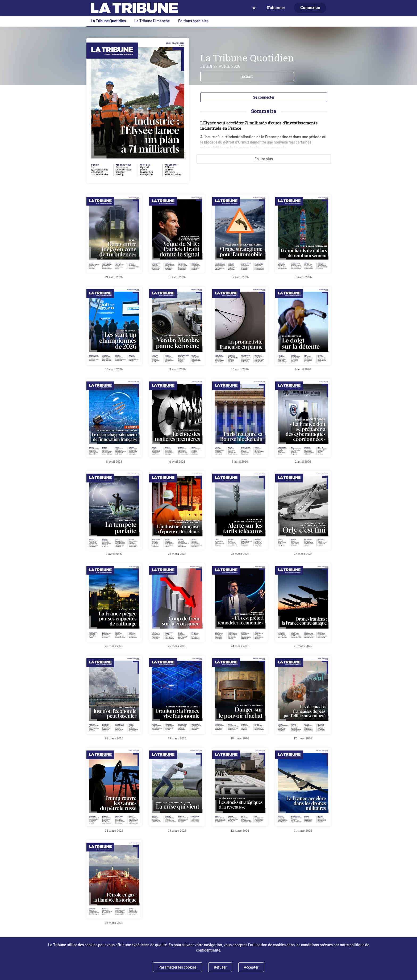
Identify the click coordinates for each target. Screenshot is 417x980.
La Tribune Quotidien (108, 21)
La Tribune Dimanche (152, 21)
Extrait (247, 77)
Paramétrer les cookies (178, 967)
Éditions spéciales (193, 21)
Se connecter (264, 97)
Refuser (220, 967)
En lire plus (264, 159)
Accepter (251, 967)
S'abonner (276, 8)
